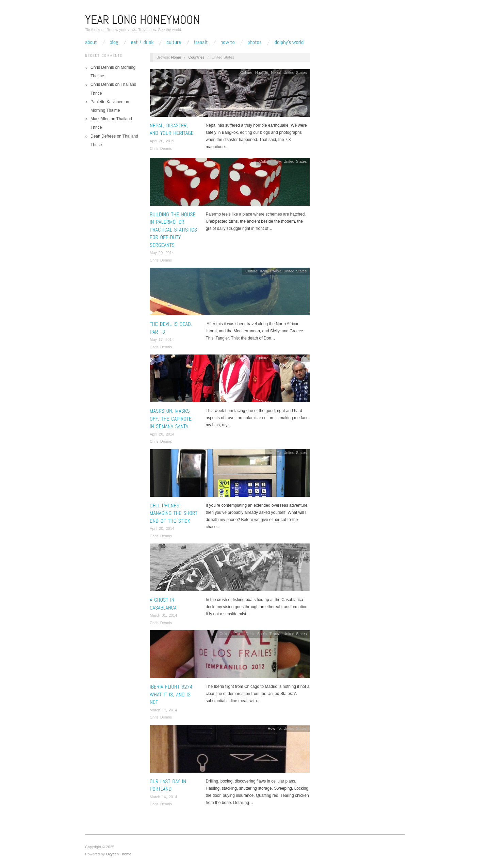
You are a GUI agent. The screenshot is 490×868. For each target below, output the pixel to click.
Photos (255, 42)
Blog (114, 42)
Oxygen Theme (119, 854)
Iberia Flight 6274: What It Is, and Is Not (172, 694)
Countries (196, 57)
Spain (276, 358)
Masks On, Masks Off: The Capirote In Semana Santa (171, 419)
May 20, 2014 (162, 253)
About (91, 42)
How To (228, 42)
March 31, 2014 (163, 615)
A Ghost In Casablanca (163, 604)
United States (295, 73)
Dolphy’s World (289, 42)
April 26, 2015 (162, 141)
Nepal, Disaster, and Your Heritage (172, 129)
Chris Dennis (161, 148)
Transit (201, 42)
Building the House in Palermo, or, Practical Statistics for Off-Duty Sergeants (173, 230)
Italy (277, 161)
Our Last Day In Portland (168, 785)
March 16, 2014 (163, 797)
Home (176, 57)
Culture (174, 42)
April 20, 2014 (162, 434)
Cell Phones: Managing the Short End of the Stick (174, 513)
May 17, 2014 (162, 340)
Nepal (276, 73)
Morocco (274, 547)
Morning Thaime (105, 110)
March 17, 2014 (163, 710)
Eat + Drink (142, 42)
